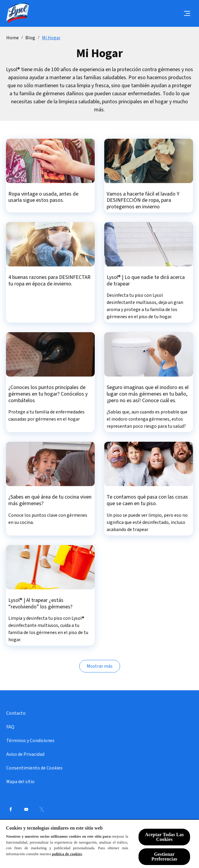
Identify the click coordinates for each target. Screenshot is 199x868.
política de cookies (67, 854)
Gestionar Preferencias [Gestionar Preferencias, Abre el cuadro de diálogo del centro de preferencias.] (164, 857)
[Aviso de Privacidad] (25, 754)
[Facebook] (11, 809)
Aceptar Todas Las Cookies (164, 837)
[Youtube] (26, 809)
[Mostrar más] (100, 666)
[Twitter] (42, 809)
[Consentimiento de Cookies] (34, 768)
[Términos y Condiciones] (30, 741)
